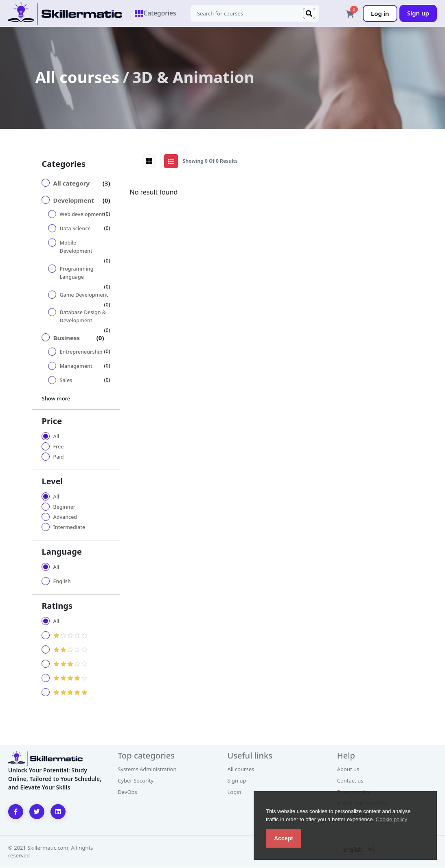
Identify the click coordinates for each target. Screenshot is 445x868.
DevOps (127, 792)
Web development (82, 215)
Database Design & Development (83, 317)
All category (72, 184)
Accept (284, 838)
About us (348, 770)
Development (74, 201)
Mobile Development (76, 247)
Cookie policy (391, 819)
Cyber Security (136, 781)
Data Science (75, 229)
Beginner (65, 507)
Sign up (418, 13)
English (62, 582)
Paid (59, 457)
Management (76, 366)
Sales (66, 381)
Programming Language (77, 273)
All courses (78, 77)
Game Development (84, 295)
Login (235, 792)
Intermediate (69, 528)
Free (59, 447)
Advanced (65, 517)
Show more (56, 399)
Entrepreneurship (81, 352)
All (56, 437)
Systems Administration (147, 770)
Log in (380, 13)
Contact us (350, 781)
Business (67, 338)
